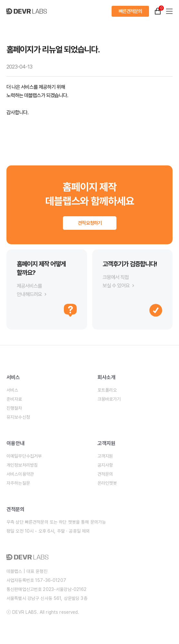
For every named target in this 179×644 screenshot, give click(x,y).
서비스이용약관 (20, 474)
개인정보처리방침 (22, 465)
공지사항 (105, 465)
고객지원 (105, 456)
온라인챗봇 (107, 483)
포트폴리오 (107, 390)
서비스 (12, 390)
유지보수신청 (18, 417)
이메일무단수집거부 (24, 456)
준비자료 (14, 399)
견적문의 (105, 474)
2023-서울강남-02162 (65, 589)
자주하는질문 (18, 483)
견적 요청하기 (90, 223)
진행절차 (14, 408)
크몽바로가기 (109, 399)
